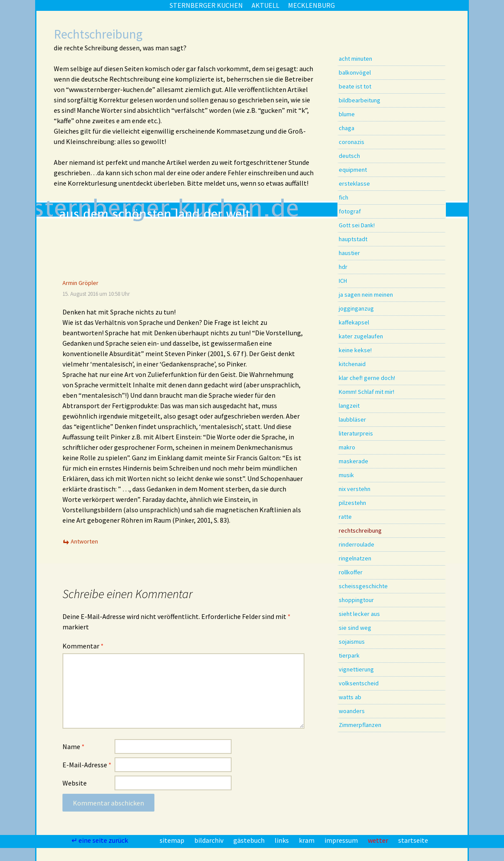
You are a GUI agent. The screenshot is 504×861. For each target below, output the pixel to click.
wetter (379, 840)
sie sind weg (355, 628)
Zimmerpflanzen (360, 725)
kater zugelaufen (361, 336)
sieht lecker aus (359, 614)
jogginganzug (356, 308)
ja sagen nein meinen (366, 295)
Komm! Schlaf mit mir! (367, 392)
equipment (353, 170)
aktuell (265, 5)
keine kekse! (355, 350)
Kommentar (83, 646)
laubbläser (352, 419)
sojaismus (352, 642)
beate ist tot (355, 86)
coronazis (352, 142)
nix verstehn (355, 489)
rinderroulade (357, 544)
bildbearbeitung (360, 100)
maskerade (353, 461)
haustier (349, 253)
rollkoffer (351, 572)
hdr (343, 267)
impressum (342, 840)
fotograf (350, 211)
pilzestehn (352, 503)
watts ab (350, 697)
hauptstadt (353, 239)
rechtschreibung (360, 530)
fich (344, 197)
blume (347, 114)
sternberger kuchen (206, 5)
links (282, 840)
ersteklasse (354, 183)
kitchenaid (352, 364)
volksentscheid (359, 683)
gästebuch (250, 840)
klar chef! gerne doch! (367, 378)
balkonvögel (355, 72)
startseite (413, 840)
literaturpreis (356, 433)
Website (75, 783)
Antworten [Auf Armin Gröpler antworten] (84, 541)
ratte (345, 517)
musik (346, 475)
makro (347, 447)
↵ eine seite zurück (100, 840)
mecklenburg (311, 5)
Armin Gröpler (80, 283)
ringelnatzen (355, 558)
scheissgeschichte (363, 586)
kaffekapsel (354, 322)
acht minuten (355, 59)
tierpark (349, 655)
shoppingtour (356, 600)
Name (74, 746)
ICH (343, 281)
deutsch (349, 156)
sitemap (173, 840)
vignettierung (356, 669)
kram (307, 840)
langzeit (349, 406)
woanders (352, 711)
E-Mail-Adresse (87, 765)
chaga (347, 128)
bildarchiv (209, 840)
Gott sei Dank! (357, 225)
